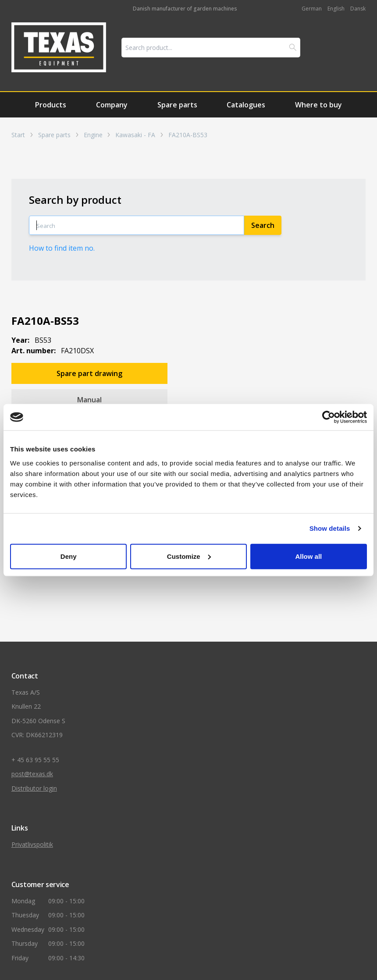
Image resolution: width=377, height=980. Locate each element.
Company (112, 105)
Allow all (308, 556)
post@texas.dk (32, 774)
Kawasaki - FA (135, 135)
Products (51, 105)
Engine (93, 135)
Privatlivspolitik (32, 844)
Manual (89, 400)
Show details (330, 528)
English (336, 9)
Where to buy (318, 105)
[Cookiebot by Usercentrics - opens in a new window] (329, 417)
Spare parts (177, 105)
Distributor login (34, 788)
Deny (69, 556)
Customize (189, 556)
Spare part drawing (89, 373)
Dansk (358, 9)
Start (18, 135)
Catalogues (246, 105)
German (312, 9)
